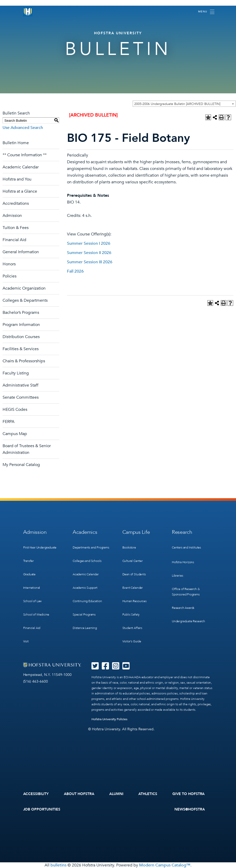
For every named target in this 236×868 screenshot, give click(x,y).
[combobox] (184, 104)
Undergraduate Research (188, 621)
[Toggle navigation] (206, 12)
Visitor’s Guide (132, 641)
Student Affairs (132, 628)
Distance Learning (85, 628)
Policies (10, 276)
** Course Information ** (25, 155)
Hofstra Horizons (183, 562)
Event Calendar (133, 588)
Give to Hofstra (189, 794)
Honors (9, 264)
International (32, 588)
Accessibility (36, 794)
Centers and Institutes (186, 547)
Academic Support (85, 588)
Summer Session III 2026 (90, 262)
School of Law (32, 601)
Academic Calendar (21, 167)
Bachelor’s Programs (21, 313)
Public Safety (131, 615)
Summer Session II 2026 (89, 253)
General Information (21, 252)
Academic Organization (24, 288)
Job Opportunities (42, 809)
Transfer (29, 561)
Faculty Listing (16, 373)
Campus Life (136, 532)
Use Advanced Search (23, 128)
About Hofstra (79, 794)
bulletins (58, 865)
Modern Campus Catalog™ (165, 865)
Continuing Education (87, 601)
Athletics (148, 794)
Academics (85, 532)
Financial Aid (14, 240)
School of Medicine (36, 615)
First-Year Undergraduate (40, 547)
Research (182, 532)
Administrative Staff (20, 385)
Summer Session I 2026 (89, 243)
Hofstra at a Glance (20, 191)
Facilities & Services (21, 349)
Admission (12, 216)
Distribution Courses (21, 337)
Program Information (21, 325)
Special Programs (84, 615)
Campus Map (15, 434)
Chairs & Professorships (24, 361)
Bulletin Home (16, 143)
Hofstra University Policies (109, 719)
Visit (26, 641)
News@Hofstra (190, 809)
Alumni (116, 794)
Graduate (29, 574)
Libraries (177, 576)
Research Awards (183, 608)
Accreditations (16, 203)
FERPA (9, 422)
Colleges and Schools (87, 561)
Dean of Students (134, 574)
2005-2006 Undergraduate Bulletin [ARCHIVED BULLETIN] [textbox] (177, 104)
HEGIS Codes (15, 410)
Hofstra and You (17, 179)
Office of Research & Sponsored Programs (186, 592)
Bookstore (129, 547)
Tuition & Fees (16, 228)
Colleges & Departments (25, 300)
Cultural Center (133, 561)
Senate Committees (21, 397)
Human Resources (134, 601)
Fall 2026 (75, 271)
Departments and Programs (91, 547)
